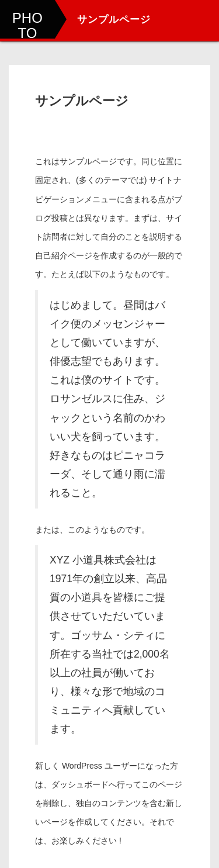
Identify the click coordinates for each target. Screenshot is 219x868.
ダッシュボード (80, 784)
